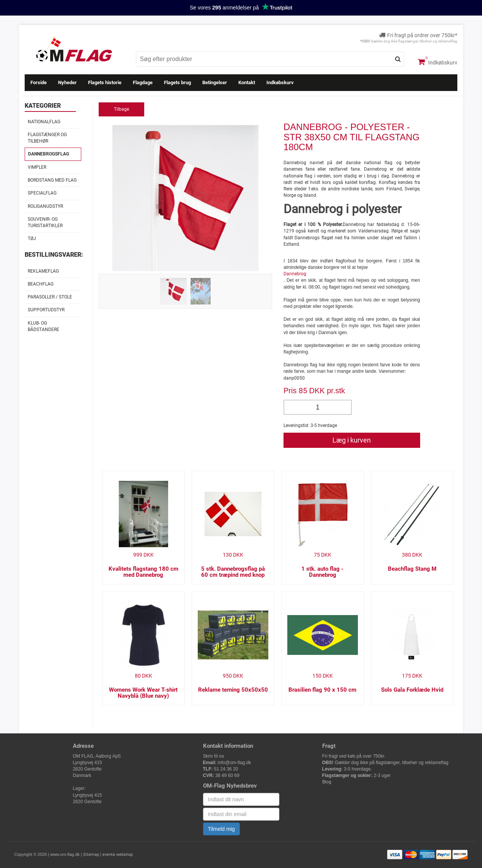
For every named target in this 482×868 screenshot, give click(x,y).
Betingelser (215, 82)
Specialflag (42, 193)
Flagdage (143, 82)
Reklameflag (43, 271)
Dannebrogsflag (49, 154)
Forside (39, 82)
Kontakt (247, 82)
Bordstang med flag (52, 180)
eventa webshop (118, 855)
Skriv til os (213, 756)
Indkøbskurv (438, 62)
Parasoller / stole (50, 297)
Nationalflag (44, 122)
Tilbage (121, 109)
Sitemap (91, 855)
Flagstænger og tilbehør (47, 138)
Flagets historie (105, 82)
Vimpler (37, 167)
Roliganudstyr (45, 206)
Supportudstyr (46, 310)
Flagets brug (177, 82)
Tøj (32, 239)
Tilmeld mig (221, 829)
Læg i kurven (352, 440)
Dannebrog (295, 274)
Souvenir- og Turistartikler (45, 222)
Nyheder (67, 82)
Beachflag (41, 284)
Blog (327, 782)
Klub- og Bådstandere (43, 326)
